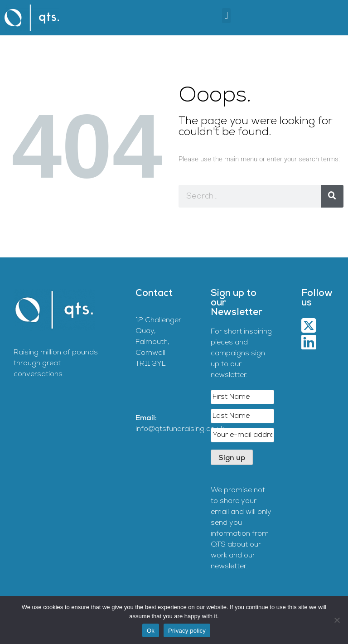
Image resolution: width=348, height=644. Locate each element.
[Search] (332, 196)
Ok (151, 631)
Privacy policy (187, 631)
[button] (226, 16)
